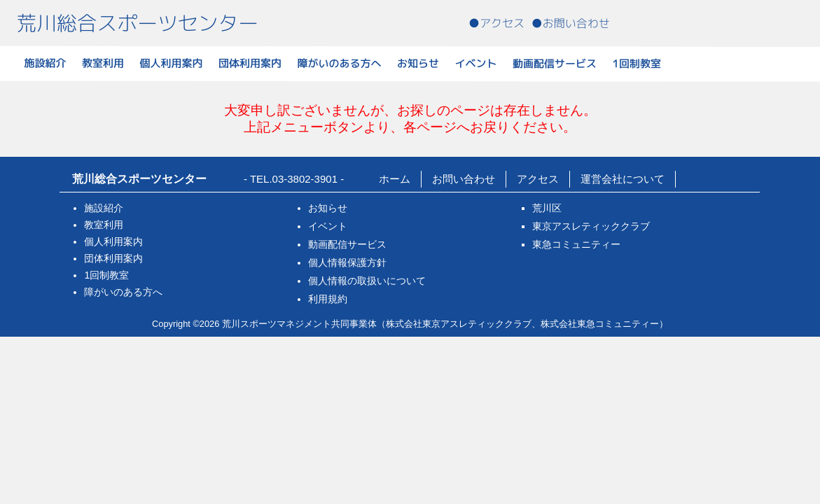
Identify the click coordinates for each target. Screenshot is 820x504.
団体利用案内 (250, 63)
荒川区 (547, 208)
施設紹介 (46, 63)
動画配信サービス (555, 63)
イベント (476, 63)
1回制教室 (636, 63)
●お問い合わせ (571, 23)
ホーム (395, 179)
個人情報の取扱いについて (367, 281)
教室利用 (103, 63)
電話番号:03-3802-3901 (704, 21)
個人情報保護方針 (347, 262)
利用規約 (328, 299)
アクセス (538, 179)
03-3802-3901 (305, 179)
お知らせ (418, 63)
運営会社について (623, 179)
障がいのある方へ (340, 63)
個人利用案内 (172, 63)
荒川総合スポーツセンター (137, 23)
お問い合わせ (464, 179)
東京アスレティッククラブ (591, 226)
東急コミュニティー (576, 244)
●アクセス (496, 23)
